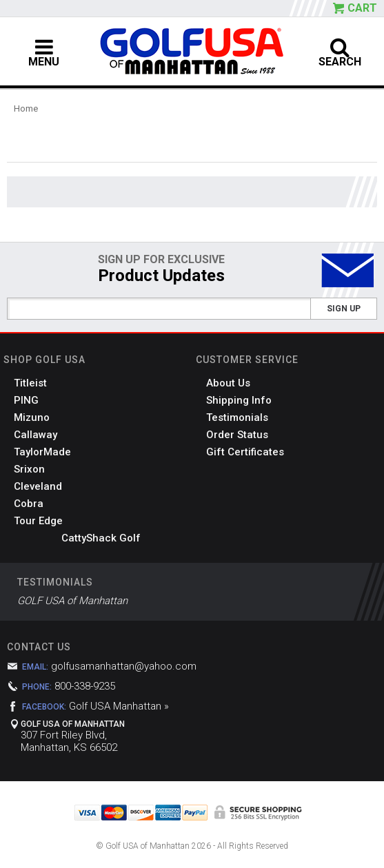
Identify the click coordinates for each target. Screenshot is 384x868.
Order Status (237, 435)
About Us (228, 383)
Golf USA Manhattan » (119, 706)
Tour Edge (38, 521)
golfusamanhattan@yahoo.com (124, 666)
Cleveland (38, 486)
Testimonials (237, 417)
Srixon (29, 469)
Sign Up (344, 309)
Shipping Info (239, 400)
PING (26, 400)
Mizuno (32, 417)
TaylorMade (42, 452)
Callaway (36, 435)
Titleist (30, 383)
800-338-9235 (85, 686)
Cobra (29, 504)
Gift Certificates (245, 452)
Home (26, 108)
